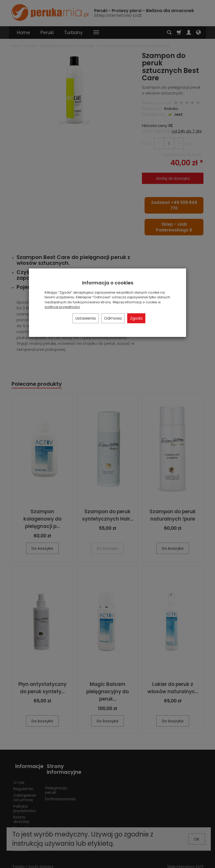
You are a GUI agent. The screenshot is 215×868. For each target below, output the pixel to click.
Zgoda (136, 318)
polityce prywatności (62, 307)
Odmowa (113, 318)
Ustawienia (86, 318)
